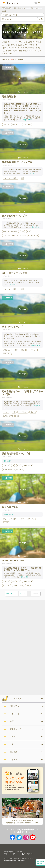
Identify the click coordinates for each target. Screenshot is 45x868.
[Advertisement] (22, 624)
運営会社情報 (9, 852)
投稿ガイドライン (28, 854)
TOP (4, 8)
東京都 (15, 8)
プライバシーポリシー (11, 854)
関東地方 (9, 8)
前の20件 (9, 594)
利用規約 (19, 852)
